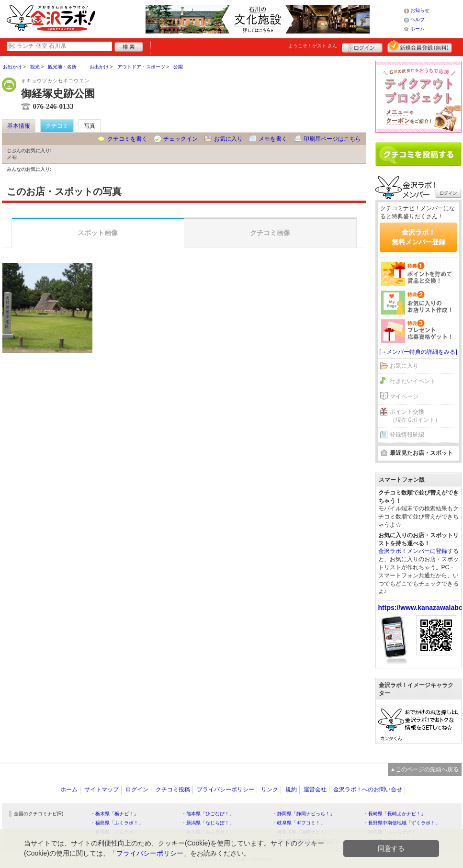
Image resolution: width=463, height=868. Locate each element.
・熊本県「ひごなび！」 (208, 814)
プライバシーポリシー (226, 789)
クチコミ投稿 (173, 789)
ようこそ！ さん (313, 46)
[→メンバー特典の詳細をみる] (418, 352)
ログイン (362, 46)
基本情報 (19, 126)
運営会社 (315, 789)
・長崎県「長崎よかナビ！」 (395, 814)
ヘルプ (418, 19)
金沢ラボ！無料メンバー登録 (418, 237)
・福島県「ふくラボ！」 (117, 823)
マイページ (404, 396)
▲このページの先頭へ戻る (425, 769)
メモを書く (273, 139)
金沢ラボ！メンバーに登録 (413, 551)
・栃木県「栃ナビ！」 (114, 814)
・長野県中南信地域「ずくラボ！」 (402, 823)
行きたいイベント (413, 381)
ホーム (418, 28)
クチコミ (57, 126)
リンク (270, 789)
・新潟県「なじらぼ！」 (208, 823)
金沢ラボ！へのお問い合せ (368, 789)
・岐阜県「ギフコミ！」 (299, 823)
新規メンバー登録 (420, 46)
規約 (291, 789)
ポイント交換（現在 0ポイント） (415, 416)
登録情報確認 (407, 435)
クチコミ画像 (270, 233)
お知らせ (420, 10)
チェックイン (181, 139)
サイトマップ (102, 789)
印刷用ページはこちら (332, 139)
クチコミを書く (127, 139)
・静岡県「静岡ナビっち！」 (304, 814)
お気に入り (228, 139)
